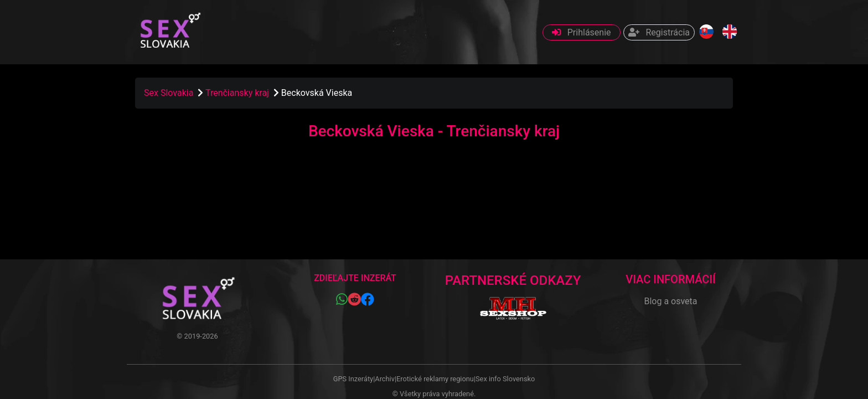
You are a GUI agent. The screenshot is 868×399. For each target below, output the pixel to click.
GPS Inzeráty (353, 379)
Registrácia (659, 32)
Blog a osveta (670, 301)
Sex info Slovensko (505, 379)
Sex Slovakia (169, 93)
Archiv (385, 379)
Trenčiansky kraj (238, 93)
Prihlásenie (582, 32)
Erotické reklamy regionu (435, 379)
